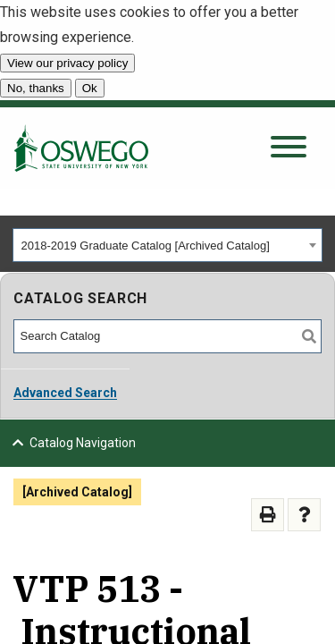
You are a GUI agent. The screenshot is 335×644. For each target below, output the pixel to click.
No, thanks (36, 88)
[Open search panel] (289, 148)
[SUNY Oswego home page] (81, 148)
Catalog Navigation (83, 443)
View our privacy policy (67, 63)
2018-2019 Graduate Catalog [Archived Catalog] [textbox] (146, 246)
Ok (90, 88)
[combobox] (167, 245)
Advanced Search (65, 393)
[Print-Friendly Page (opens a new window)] (268, 515)
